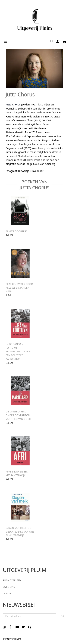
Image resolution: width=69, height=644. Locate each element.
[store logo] (34, 19)
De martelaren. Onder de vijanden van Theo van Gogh (18, 415)
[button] (5, 42)
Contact (8, 593)
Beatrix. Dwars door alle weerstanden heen (19, 288)
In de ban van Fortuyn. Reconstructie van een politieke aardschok (18, 351)
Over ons (9, 587)
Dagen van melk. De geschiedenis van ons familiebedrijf (20, 532)
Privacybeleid (12, 580)
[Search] (52, 42)
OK (62, 616)
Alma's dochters (17, 231)
